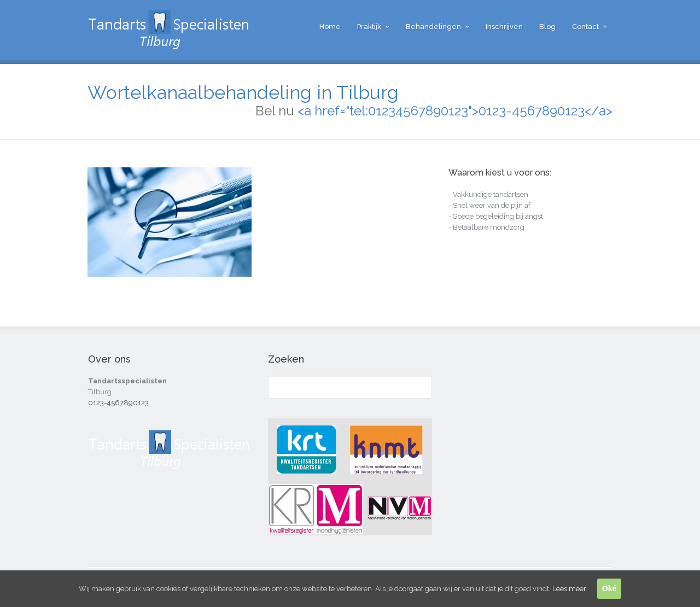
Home (330, 27)
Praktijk (369, 27)
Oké (609, 588)
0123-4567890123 (118, 403)
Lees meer (569, 589)
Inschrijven (504, 27)
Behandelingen (433, 27)
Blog (547, 27)
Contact (585, 27)
